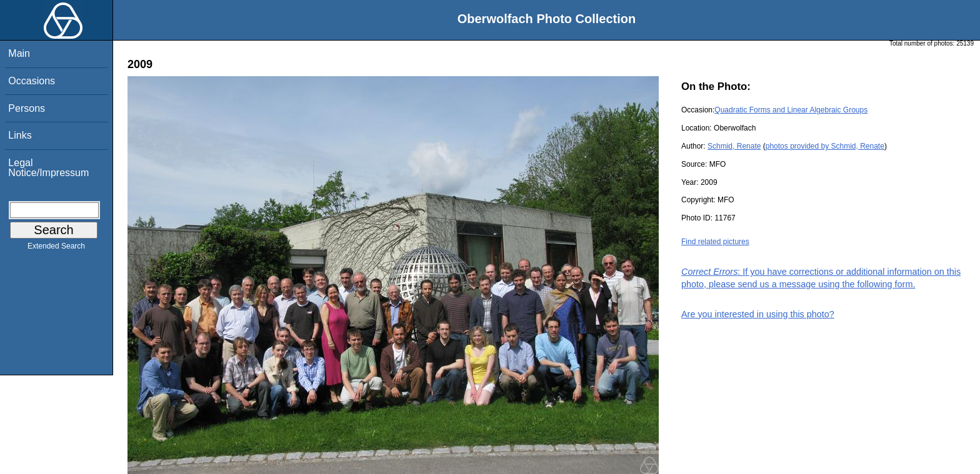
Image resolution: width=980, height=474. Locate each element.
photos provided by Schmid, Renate (825, 146)
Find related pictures (715, 242)
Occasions (32, 81)
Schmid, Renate (734, 146)
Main (19, 53)
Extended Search (56, 249)
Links (20, 135)
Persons (27, 108)
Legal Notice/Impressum (48, 168)
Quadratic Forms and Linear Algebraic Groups (791, 110)
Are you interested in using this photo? (758, 314)
